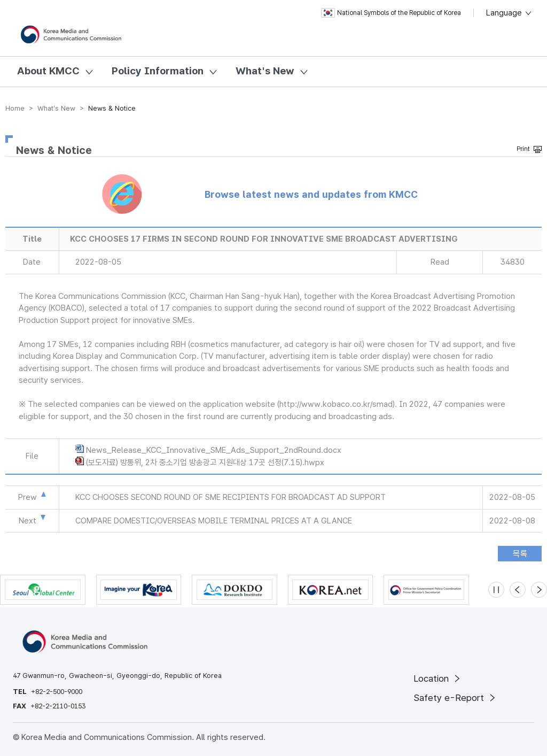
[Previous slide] (518, 590)
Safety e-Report (455, 698)
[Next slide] (539, 590)
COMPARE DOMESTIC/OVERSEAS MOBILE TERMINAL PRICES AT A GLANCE (214, 521)
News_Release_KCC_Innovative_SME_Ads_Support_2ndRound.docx (214, 450)
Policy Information (158, 71)
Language (509, 13)
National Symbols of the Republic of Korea (391, 13)
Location (438, 678)
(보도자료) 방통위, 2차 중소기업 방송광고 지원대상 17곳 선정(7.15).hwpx (205, 462)
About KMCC (48, 71)
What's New (265, 71)
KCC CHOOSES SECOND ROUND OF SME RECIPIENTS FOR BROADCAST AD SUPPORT (230, 497)
